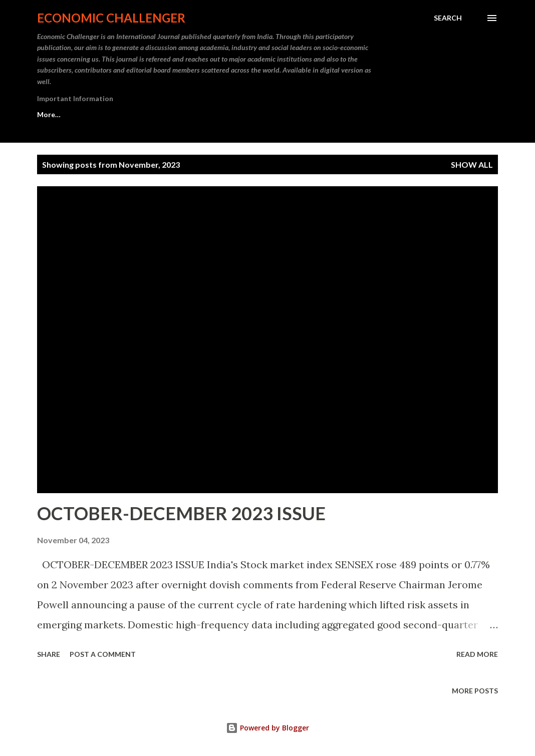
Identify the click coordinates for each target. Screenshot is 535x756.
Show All (472, 164)
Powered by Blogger (267, 728)
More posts (475, 691)
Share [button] (49, 654)
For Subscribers (163, 114)
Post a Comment (103, 654)
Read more (477, 654)
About (97, 114)
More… (353, 114)
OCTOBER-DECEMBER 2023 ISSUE (181, 513)
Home (47, 114)
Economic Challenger (111, 18)
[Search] (448, 18)
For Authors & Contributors (265, 114)
